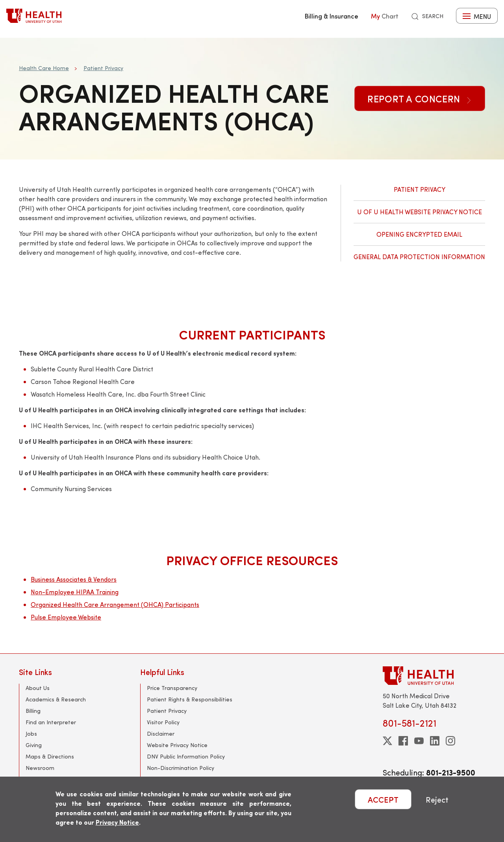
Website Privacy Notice (177, 745)
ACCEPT (383, 799)
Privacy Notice (117, 822)
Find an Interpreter (51, 722)
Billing (33, 711)
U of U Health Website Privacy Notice (420, 212)
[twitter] (387, 741)
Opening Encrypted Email (419, 234)
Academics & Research (56, 699)
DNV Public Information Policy (186, 756)
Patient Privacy (103, 68)
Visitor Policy (163, 722)
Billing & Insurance (332, 16)
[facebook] (403, 741)
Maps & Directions (50, 756)
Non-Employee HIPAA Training (75, 592)
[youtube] (419, 741)
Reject (437, 799)
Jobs (31, 734)
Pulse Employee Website (66, 617)
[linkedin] (435, 741)
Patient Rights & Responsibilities (190, 699)
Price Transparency (172, 688)
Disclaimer (161, 734)
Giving (34, 745)
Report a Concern (420, 98)
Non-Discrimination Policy (181, 768)
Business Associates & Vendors (74, 579)
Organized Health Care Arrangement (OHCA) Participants (115, 604)
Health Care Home (44, 68)
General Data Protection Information (419, 257)
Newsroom (40, 768)
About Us (38, 688)
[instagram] (450, 741)
